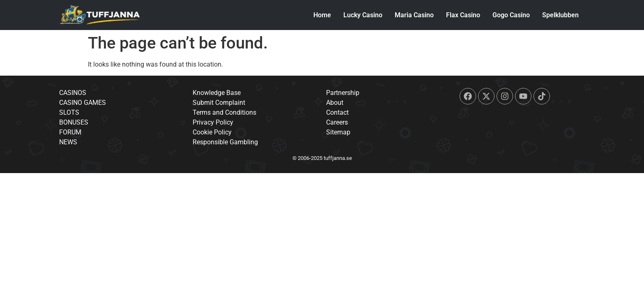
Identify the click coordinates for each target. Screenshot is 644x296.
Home (322, 15)
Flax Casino (463, 15)
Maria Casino (414, 15)
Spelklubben (560, 15)
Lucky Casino (363, 15)
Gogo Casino (511, 15)
